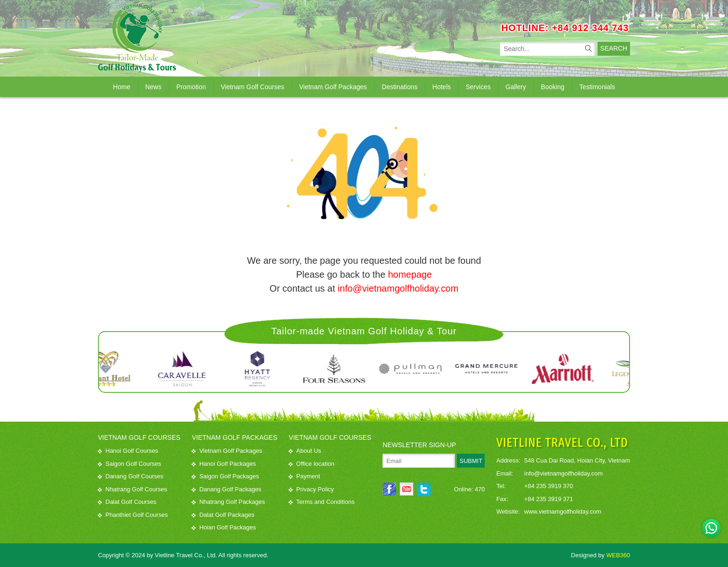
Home (121, 86)
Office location (312, 463)
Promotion (191, 86)
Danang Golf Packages (227, 489)
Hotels (442, 86)
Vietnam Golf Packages (333, 86)
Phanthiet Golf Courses (133, 514)
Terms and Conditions (322, 502)
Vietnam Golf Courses (253, 86)
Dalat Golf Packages (223, 514)
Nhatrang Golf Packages (228, 502)
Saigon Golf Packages (225, 476)
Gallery (516, 86)
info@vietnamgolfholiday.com (398, 288)
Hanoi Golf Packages (224, 463)
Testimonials (597, 86)
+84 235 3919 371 (549, 499)
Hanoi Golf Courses (128, 451)
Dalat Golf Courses (127, 502)
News (153, 86)
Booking (553, 86)
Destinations (400, 86)
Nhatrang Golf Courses (133, 489)
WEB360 (618, 555)
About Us (305, 451)
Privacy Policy (311, 489)
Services (478, 86)
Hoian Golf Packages (224, 527)
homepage (410, 274)
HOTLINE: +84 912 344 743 (565, 27)
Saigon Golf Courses (130, 463)
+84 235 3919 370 (549, 486)
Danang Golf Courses (131, 476)
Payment (304, 476)
